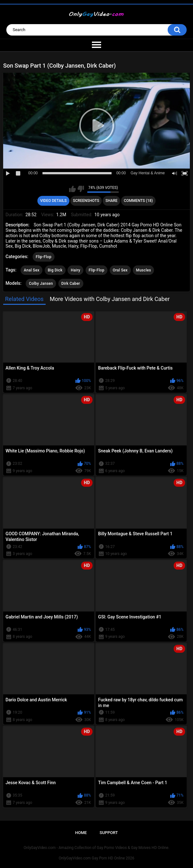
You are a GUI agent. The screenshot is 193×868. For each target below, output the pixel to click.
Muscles (143, 270)
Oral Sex (120, 270)
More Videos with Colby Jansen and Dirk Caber (110, 299)
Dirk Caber (71, 284)
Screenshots (86, 201)
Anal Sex (32, 270)
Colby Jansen (41, 284)
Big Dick (55, 270)
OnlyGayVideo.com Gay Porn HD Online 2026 (96, 858)
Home (81, 833)
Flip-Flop (44, 257)
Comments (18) (138, 201)
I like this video (72, 189)
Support (109, 833)
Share (112, 201)
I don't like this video (81, 189)
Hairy (75, 270)
